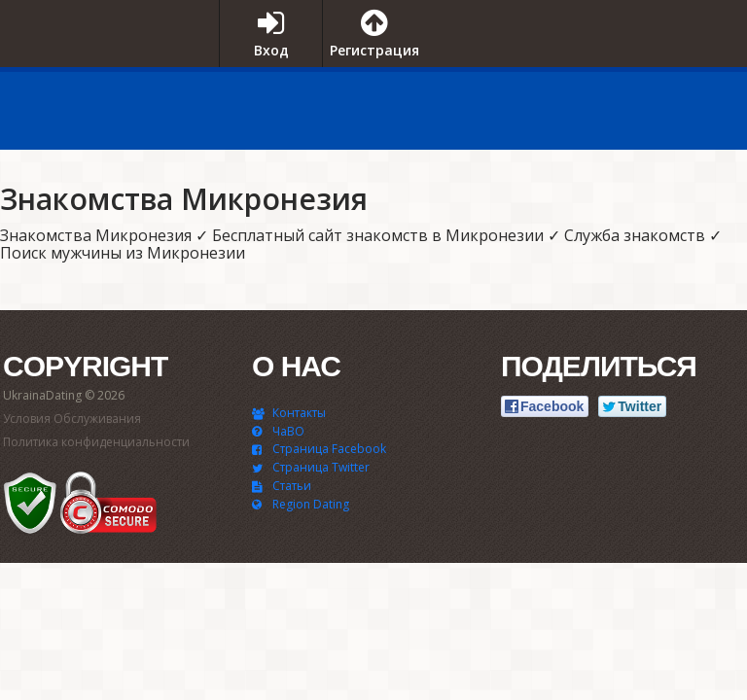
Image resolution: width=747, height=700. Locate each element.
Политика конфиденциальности (96, 442)
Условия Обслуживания (72, 419)
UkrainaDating (102, 71)
